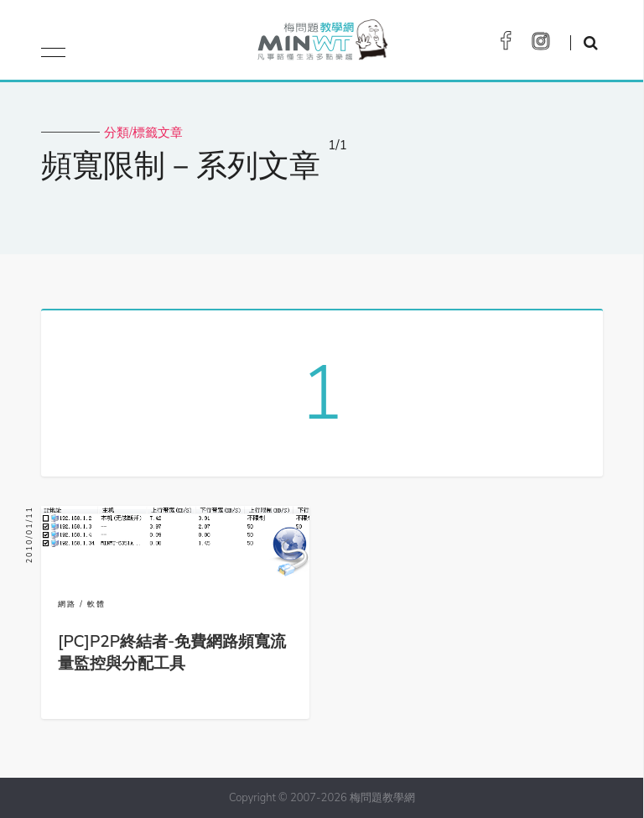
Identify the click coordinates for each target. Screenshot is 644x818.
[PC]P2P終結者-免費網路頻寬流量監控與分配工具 (172, 653)
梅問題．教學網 (322, 44)
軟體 (96, 604)
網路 (67, 604)
